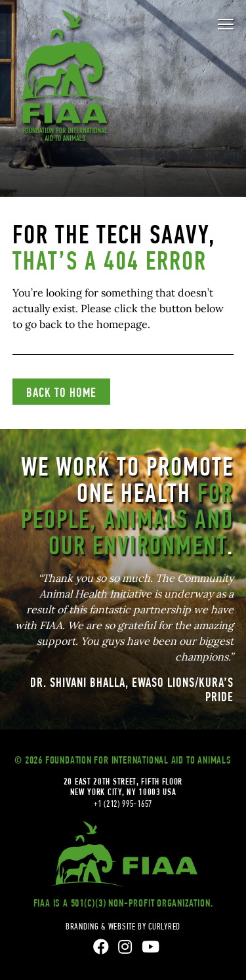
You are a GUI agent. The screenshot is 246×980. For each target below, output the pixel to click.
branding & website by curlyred (123, 926)
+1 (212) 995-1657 (123, 804)
